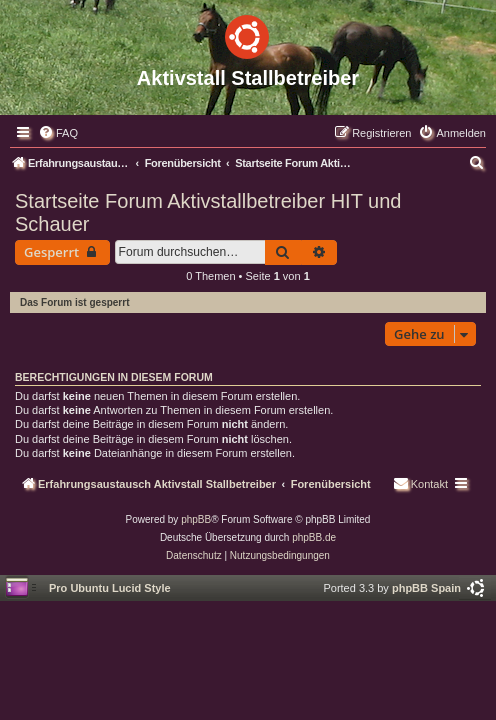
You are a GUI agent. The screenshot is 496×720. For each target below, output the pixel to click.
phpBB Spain (426, 588)
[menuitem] (58, 133)
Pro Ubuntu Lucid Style (110, 588)
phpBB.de (314, 537)
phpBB (196, 519)
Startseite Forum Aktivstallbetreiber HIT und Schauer (208, 212)
